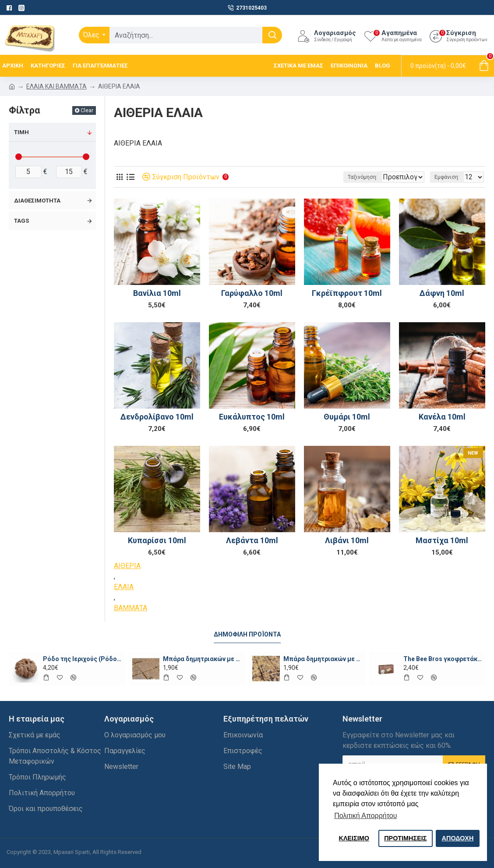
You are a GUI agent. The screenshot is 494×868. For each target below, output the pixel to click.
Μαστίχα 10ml (442, 540)
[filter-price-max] (69, 172)
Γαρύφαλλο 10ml (252, 293)
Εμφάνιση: (450, 177)
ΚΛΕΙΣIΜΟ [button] (354, 838)
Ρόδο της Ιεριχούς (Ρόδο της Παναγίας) (82, 659)
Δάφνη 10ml (442, 293)
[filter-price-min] (28, 172)
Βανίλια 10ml (157, 293)
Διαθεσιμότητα (37, 201)
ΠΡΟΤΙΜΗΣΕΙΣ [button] (405, 838)
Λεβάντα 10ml (252, 540)
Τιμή (21, 132)
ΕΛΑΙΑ (124, 587)
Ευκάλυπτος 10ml (252, 417)
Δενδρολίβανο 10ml (157, 417)
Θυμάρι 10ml (347, 417)
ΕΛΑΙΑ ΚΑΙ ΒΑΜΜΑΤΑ (56, 86)
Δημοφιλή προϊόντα (247, 634)
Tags (21, 221)
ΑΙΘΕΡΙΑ (127, 566)
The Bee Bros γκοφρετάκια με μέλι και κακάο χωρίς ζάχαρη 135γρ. (443, 659)
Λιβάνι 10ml (347, 540)
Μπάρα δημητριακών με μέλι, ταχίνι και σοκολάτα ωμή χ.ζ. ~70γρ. (202, 659)
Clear (87, 110)
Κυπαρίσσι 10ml (157, 540)
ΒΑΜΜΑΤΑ (131, 608)
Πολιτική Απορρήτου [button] (365, 816)
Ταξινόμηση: (334, 177)
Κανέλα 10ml (442, 417)
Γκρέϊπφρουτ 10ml (347, 293)
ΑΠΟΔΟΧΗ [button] (458, 838)
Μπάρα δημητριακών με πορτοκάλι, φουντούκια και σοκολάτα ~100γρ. (323, 659)
